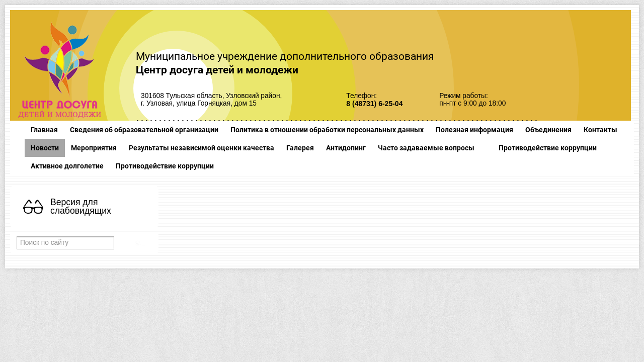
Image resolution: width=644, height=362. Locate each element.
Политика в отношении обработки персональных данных (327, 130)
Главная (44, 130)
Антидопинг (346, 148)
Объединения (548, 130)
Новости (45, 148)
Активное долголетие (67, 166)
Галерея (300, 148)
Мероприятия (94, 148)
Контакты (600, 130)
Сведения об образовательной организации (144, 130)
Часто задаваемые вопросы (426, 148)
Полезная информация (474, 130)
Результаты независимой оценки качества (202, 148)
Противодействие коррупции (548, 148)
